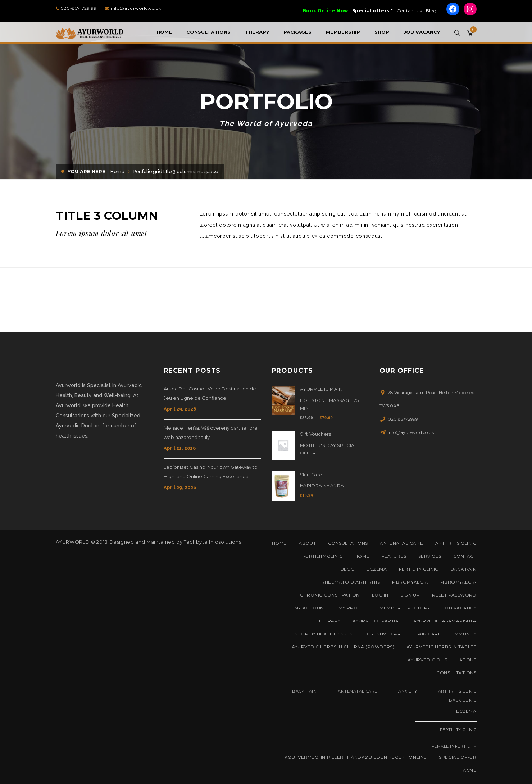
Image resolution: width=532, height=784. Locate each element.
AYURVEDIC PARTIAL (377, 621)
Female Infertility (454, 746)
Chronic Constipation (330, 595)
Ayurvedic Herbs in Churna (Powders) (343, 647)
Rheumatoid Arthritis (351, 582)
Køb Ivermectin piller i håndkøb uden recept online (356, 757)
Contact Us (409, 11)
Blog (431, 11)
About (307, 543)
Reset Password (454, 595)
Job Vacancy (459, 608)
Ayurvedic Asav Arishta (445, 621)
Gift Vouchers (316, 434)
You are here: (87, 171)
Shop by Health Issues (324, 634)
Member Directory (405, 608)
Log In (380, 595)
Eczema (377, 569)
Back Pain (464, 569)
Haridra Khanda (322, 486)
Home (117, 171)
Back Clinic (463, 700)
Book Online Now (326, 11)
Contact (465, 556)
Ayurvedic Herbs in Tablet (442, 647)
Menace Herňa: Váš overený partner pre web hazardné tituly (211, 432)
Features (394, 556)
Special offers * (373, 11)
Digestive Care (384, 634)
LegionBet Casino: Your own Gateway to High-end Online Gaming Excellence (211, 472)
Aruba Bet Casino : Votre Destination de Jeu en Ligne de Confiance (210, 393)
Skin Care (311, 475)
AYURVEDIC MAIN (321, 389)
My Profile (353, 608)
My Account (310, 608)
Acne (470, 770)
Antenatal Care (401, 543)
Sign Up (410, 595)
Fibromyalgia (410, 582)
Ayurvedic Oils (427, 660)
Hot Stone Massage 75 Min (329, 404)
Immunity (465, 634)
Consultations (348, 543)
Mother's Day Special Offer (329, 449)
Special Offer (458, 757)
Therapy (329, 621)
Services (430, 556)
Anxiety (408, 691)
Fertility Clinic (323, 556)
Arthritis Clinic (456, 543)
